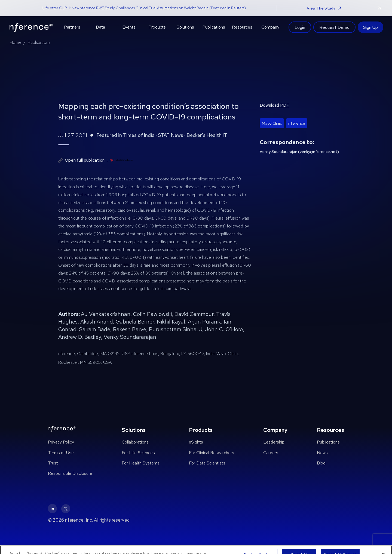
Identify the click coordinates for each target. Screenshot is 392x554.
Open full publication (85, 160)
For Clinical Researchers (212, 453)
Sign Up (370, 27)
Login (300, 27)
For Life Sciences (138, 453)
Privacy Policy (61, 442)
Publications (39, 42)
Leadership (274, 442)
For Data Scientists (207, 463)
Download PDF (274, 105)
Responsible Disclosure (70, 473)
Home (16, 42)
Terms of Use (61, 453)
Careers (271, 453)
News (322, 453)
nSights (196, 442)
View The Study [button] (324, 8)
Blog (321, 463)
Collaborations (135, 442)
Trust (53, 463)
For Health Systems (141, 463)
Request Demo (334, 27)
